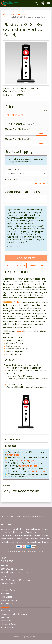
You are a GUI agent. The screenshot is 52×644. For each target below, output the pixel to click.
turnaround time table (29, 466)
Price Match (8, 604)
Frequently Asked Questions (15, 614)
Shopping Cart (37, 265)
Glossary (6, 617)
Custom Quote (9, 590)
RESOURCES (11, 446)
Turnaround (7, 627)
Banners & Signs (30, 14)
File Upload (7, 597)
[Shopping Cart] (42, 3)
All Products (9, 14)
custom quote (13, 455)
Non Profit (7, 621)
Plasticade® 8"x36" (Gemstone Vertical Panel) (24, 517)
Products (17, 302)
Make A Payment (10, 600)
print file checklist (39, 471)
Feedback (7, 593)
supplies (19, 331)
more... (46, 542)
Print (18, 14)
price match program (27, 460)
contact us (30, 477)
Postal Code (11, 179)
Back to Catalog (16, 265)
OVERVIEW (10, 360)
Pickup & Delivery (10, 624)
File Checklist (8, 610)
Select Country (12, 169)
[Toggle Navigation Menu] (49, 3)
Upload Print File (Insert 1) (18, 129)
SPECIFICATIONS (13, 440)
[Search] (36, 3)
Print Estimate (15, 115)
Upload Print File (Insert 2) (18, 139)
